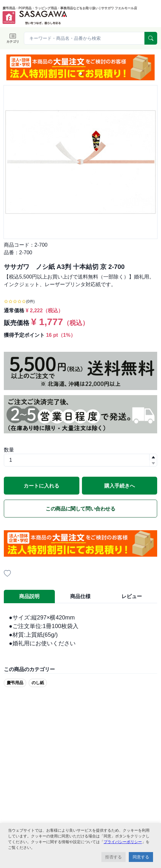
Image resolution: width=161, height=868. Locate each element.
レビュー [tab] (132, 596)
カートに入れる (41, 486)
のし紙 (38, 683)
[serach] (151, 38)
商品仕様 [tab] (80, 596)
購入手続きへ (120, 486)
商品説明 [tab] (29, 596)
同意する (141, 857)
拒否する (113, 857)
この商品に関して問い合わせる (80, 509)
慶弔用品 (15, 683)
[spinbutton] (80, 460)
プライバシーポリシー (123, 842)
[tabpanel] (80, 631)
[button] (81, 74)
